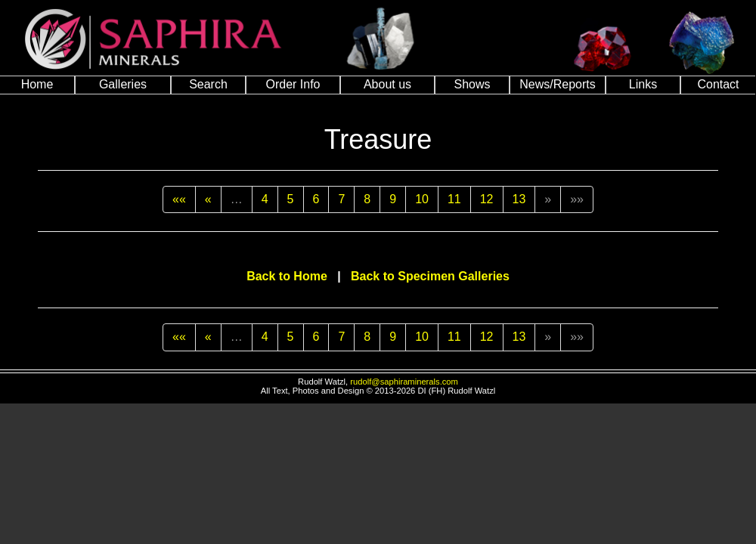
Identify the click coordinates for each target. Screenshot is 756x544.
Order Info (293, 84)
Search (208, 84)
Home (37, 84)
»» (577, 199)
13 (519, 199)
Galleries (123, 84)
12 (487, 199)
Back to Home (287, 276)
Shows (472, 84)
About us (387, 84)
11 (454, 199)
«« (179, 199)
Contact (718, 84)
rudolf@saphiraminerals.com (404, 382)
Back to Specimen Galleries (430, 276)
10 (422, 199)
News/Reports (557, 84)
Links (643, 84)
